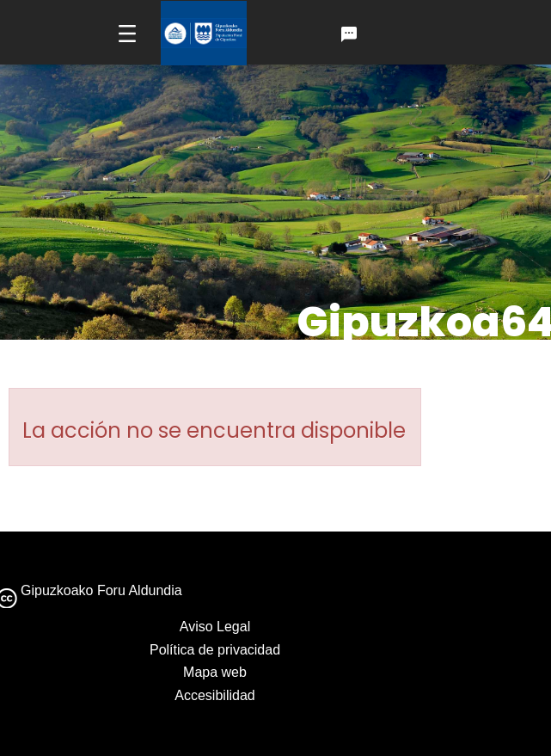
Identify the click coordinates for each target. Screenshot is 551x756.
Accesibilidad (214, 695)
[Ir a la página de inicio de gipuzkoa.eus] (204, 33)
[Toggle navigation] (127, 33)
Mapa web (215, 672)
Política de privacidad (215, 650)
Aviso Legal (215, 627)
